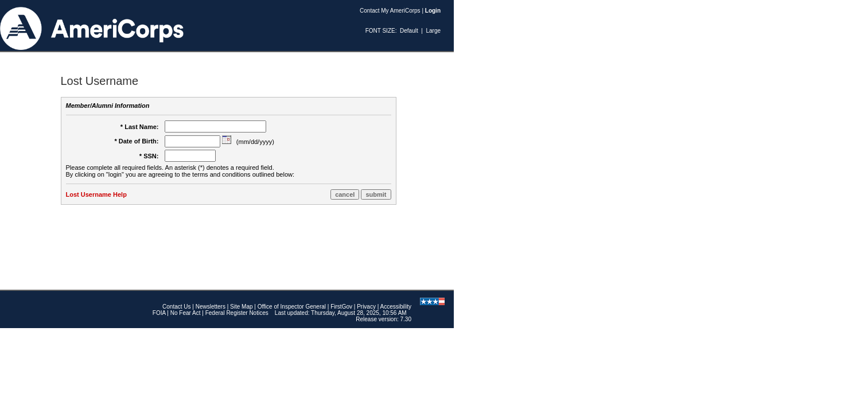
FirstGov (341, 307)
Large (433, 31)
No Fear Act (186, 313)
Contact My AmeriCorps (390, 11)
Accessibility (396, 307)
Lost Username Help (96, 194)
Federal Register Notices (237, 313)
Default (409, 31)
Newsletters (211, 307)
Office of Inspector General (292, 307)
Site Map (241, 307)
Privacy (366, 307)
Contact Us (176, 307)
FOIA (159, 313)
